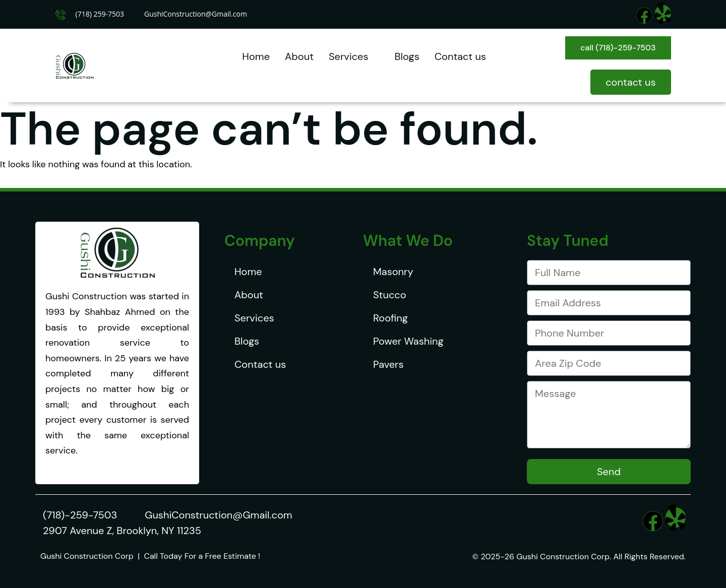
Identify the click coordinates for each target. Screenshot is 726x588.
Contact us (460, 56)
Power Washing (408, 341)
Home (256, 56)
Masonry (393, 272)
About (299, 56)
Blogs (407, 56)
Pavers (388, 364)
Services (354, 56)
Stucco (390, 295)
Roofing (390, 318)
